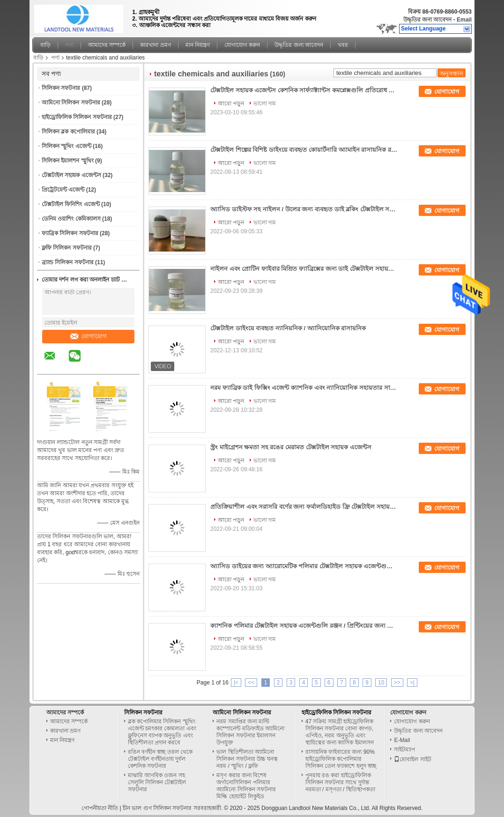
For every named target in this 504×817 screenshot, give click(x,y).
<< (251, 683)
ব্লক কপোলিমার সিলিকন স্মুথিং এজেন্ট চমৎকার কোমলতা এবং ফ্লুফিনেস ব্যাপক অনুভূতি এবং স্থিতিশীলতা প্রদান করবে (162, 732)
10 (381, 683)
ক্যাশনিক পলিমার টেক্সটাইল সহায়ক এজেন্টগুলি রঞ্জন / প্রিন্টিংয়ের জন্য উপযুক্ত (304, 626)
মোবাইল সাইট (412, 759)
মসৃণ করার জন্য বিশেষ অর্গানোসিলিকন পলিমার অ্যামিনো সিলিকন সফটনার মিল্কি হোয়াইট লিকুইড (246, 786)
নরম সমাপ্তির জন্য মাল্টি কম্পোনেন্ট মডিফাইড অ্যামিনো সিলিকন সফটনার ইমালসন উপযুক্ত (250, 732)
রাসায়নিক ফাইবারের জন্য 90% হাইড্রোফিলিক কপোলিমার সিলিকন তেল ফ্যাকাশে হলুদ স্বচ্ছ (341, 759)
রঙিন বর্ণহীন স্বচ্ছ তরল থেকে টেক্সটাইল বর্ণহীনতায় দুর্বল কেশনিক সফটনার (160, 759)
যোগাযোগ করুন (242, 45)
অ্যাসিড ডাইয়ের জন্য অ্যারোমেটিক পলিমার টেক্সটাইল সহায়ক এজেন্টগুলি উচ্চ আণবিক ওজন (304, 566)
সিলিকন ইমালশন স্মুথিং (68, 161)
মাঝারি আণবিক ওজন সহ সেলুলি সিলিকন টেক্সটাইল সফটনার (157, 782)
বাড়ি (45, 45)
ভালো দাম (265, 104)
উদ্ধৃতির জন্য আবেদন (428, 20)
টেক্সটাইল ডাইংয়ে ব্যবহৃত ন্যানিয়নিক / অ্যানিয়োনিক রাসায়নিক (288, 328)
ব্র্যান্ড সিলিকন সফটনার (68, 262)
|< (236, 683)
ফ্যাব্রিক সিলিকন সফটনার (70, 233)
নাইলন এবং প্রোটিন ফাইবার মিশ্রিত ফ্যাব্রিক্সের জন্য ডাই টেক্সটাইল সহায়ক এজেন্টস (304, 269)
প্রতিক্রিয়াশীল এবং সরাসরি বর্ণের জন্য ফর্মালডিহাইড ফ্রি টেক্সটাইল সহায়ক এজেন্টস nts (304, 507)
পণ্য (69, 45)
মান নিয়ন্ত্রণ (198, 45)
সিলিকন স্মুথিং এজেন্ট (67, 146)
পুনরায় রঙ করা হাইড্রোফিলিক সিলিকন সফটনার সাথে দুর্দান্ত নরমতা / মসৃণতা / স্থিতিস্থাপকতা (340, 782)
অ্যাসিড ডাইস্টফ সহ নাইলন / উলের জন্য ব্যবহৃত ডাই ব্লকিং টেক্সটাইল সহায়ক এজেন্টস (304, 209)
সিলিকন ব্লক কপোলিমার (68, 132)
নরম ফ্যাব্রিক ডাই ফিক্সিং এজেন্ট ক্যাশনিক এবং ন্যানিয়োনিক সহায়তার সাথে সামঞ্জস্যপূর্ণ (304, 388)
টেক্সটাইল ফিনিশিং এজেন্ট (71, 204)
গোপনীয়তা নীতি (100, 808)
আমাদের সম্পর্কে (107, 45)
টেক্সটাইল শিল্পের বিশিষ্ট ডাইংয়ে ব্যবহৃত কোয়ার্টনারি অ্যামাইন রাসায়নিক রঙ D (304, 150)
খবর (343, 45)
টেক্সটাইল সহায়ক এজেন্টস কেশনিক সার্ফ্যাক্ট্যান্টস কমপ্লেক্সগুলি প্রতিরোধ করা (304, 90)
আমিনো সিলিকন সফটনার (71, 103)
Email (464, 20)
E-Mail (402, 740)
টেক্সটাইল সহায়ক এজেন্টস (71, 175)
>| (412, 683)
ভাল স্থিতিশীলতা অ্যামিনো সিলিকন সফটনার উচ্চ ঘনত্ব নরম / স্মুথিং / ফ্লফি (247, 759)
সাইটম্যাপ (404, 750)
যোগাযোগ (89, 336)
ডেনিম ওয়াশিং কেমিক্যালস (71, 219)
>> (397, 683)
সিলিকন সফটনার (61, 88)
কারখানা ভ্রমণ (155, 45)
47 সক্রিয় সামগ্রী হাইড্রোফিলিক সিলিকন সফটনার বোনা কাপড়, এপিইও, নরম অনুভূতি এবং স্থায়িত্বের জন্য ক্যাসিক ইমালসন (340, 732)
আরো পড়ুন (231, 104)
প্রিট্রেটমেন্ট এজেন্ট (63, 190)
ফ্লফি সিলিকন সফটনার (67, 248)
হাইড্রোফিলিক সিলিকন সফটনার (77, 117)
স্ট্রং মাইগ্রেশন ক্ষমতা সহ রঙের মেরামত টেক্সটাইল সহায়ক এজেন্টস (291, 447)
